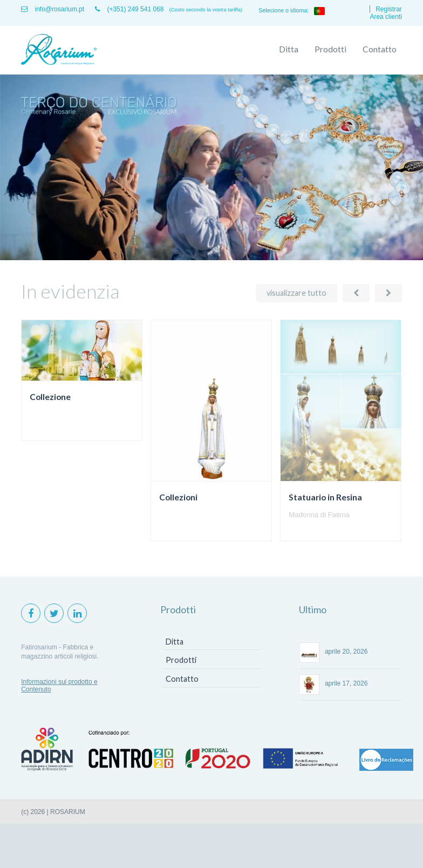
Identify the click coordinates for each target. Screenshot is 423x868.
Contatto (380, 49)
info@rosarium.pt (53, 9)
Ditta (289, 49)
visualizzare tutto (296, 293)
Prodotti (330, 49)
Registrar (389, 9)
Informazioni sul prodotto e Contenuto (59, 686)
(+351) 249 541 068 (129, 9)
